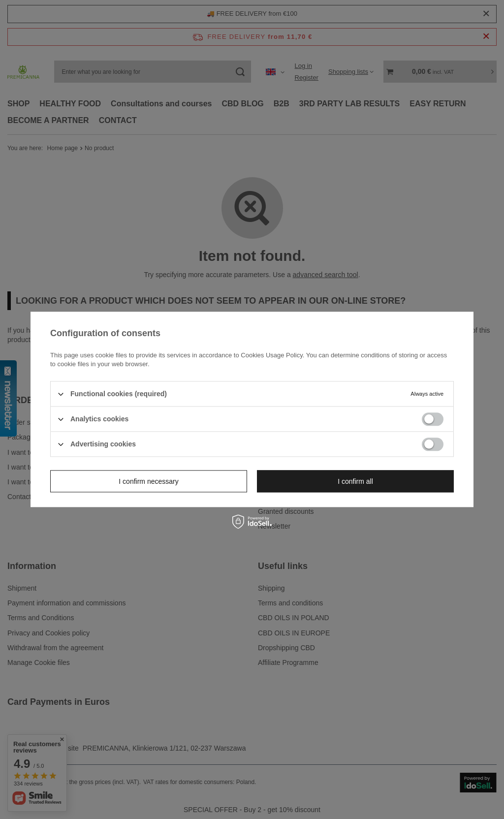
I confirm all (355, 481)
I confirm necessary (148, 481)
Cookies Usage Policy (271, 355)
